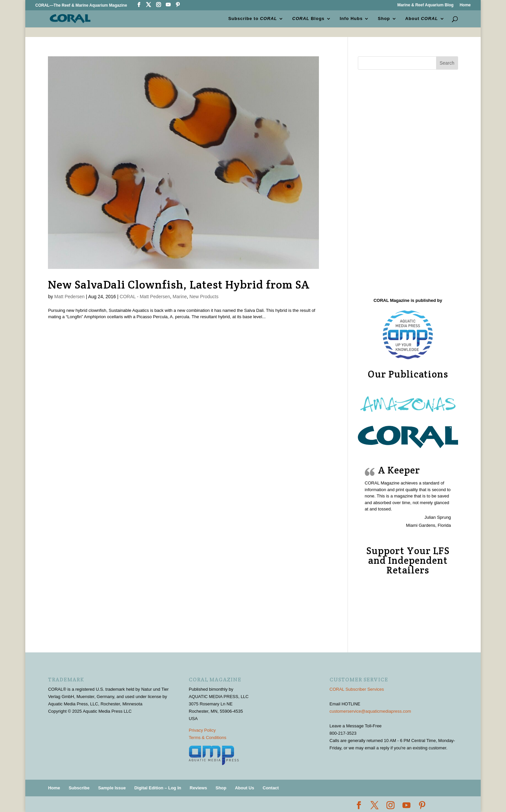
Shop (384, 19)
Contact (271, 788)
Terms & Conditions (208, 738)
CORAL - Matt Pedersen (145, 297)
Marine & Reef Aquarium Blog (425, 5)
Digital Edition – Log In (158, 788)
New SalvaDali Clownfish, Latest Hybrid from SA (179, 285)
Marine (180, 297)
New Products (204, 297)
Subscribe (79, 788)
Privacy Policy (202, 730)
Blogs (308, 19)
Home (465, 5)
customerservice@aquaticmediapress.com (370, 711)
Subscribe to (253, 19)
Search (447, 63)
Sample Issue (112, 788)
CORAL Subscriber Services (357, 689)
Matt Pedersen (69, 297)
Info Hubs (351, 19)
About (421, 19)
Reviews (198, 788)
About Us (245, 788)
